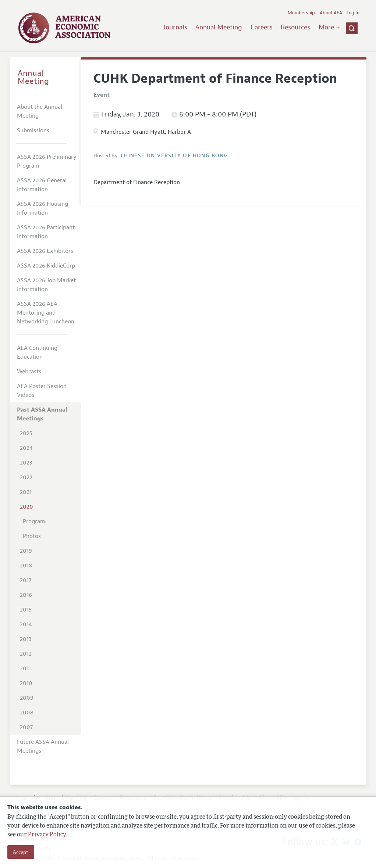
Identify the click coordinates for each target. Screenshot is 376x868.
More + (329, 27)
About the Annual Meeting (40, 111)
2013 (26, 639)
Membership (301, 13)
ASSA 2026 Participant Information (46, 232)
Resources (295, 27)
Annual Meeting (219, 27)
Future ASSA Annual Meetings (43, 746)
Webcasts (29, 372)
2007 (26, 727)
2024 (26, 448)
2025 (26, 433)
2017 (26, 580)
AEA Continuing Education (37, 352)
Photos (32, 536)
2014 (26, 624)
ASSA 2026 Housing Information (42, 208)
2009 (27, 698)
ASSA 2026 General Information (42, 185)
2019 (26, 551)
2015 (26, 610)
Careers (262, 27)
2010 (26, 683)
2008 (27, 713)
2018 (26, 566)
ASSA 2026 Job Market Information (46, 285)
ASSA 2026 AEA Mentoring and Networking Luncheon (46, 313)
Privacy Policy (47, 835)
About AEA (331, 13)
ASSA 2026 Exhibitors (45, 251)
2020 (26, 507)
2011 (25, 668)
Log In (353, 13)
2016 (26, 595)
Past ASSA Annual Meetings (42, 414)
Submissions (33, 130)
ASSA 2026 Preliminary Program (47, 161)
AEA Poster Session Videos (42, 391)
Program (34, 521)
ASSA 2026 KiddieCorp (46, 266)
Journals (175, 27)
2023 (26, 463)
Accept (21, 852)
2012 (26, 654)
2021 (26, 492)
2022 (26, 477)
